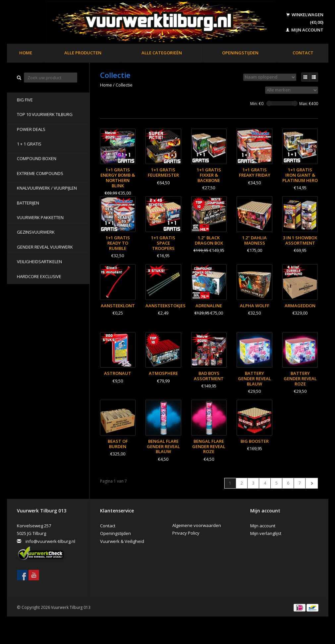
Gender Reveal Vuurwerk (45, 247)
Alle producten (83, 53)
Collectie (124, 85)
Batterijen (28, 203)
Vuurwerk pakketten (40, 217)
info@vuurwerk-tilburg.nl (50, 541)
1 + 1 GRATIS (29, 144)
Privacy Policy (186, 533)
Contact (303, 53)
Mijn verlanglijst (266, 533)
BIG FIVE (25, 100)
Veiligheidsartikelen (39, 262)
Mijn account (305, 30)
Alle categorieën (162, 53)
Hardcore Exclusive (39, 276)
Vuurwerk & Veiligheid (122, 541)
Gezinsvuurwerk (36, 232)
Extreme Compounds (40, 173)
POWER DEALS (31, 129)
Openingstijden (240, 53)
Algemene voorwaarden (197, 525)
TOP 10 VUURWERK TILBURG (45, 114)
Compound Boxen (37, 158)
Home (26, 53)
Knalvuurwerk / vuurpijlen (47, 188)
